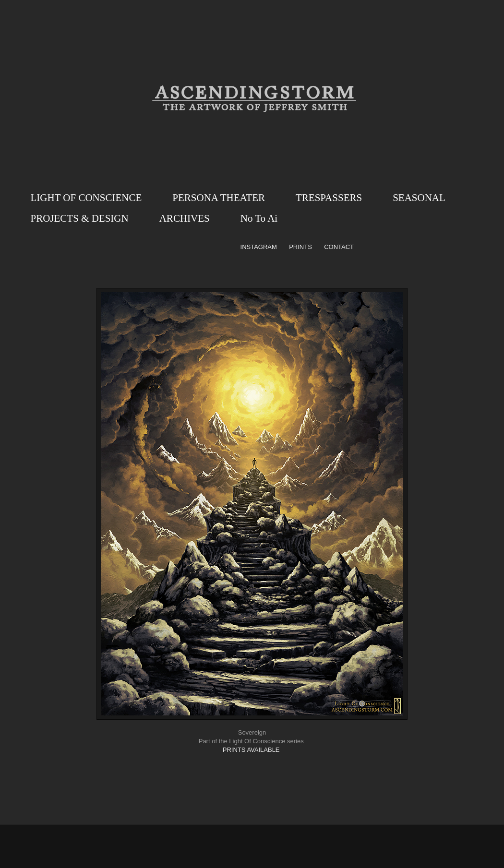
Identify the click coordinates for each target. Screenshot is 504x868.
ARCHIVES (185, 218)
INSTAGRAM (259, 247)
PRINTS (300, 247)
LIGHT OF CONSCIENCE (86, 198)
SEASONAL (419, 198)
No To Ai (259, 218)
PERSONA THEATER (219, 198)
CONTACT (339, 247)
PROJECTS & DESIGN (80, 218)
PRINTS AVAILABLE (251, 750)
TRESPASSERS (329, 198)
